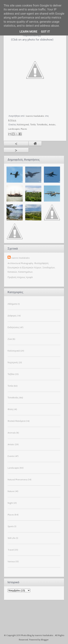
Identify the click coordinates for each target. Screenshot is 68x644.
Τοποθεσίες (42, 125)
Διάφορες (12, 316)
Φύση (10, 409)
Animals (12, 433)
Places (24, 129)
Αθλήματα (12, 304)
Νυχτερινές (13, 362)
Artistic (52, 125)
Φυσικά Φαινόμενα (17, 421)
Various (11, 561)
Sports (11, 526)
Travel (11, 550)
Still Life (12, 538)
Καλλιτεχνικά (23, 125)
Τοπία (33, 125)
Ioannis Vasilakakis (20, 258)
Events (11, 456)
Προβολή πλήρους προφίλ (20, 277)
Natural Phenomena (17, 479)
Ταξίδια (11, 374)
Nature (11, 491)
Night (10, 503)
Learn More (28, 32)
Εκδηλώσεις (13, 327)
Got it (45, 32)
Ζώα (10, 339)
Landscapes (14, 129)
